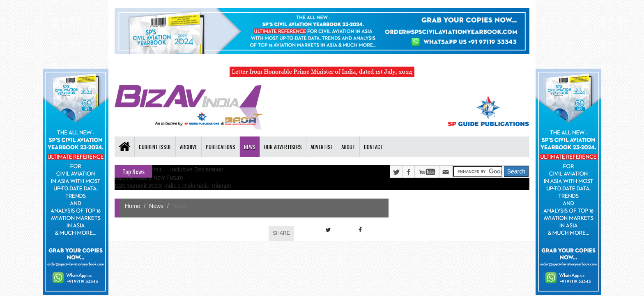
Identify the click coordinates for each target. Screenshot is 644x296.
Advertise (322, 147)
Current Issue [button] (155, 147)
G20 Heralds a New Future (149, 178)
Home (132, 206)
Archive (189, 147)
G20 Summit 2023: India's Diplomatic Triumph (173, 186)
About (348, 147)
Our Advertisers (283, 147)
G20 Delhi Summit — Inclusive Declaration (169, 169)
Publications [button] (221, 147)
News (250, 147)
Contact (374, 147)
